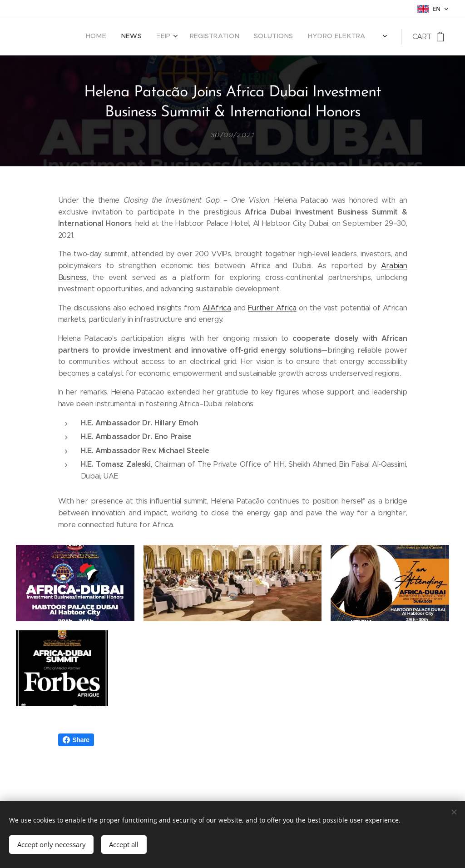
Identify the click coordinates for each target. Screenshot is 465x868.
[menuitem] (281, 37)
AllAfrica (217, 307)
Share (76, 769)
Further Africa (272, 307)
